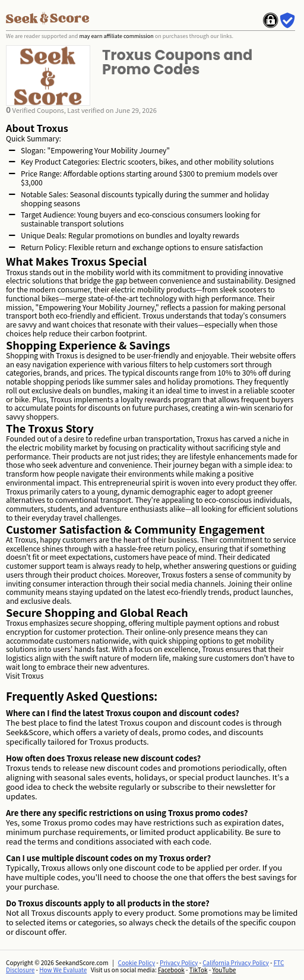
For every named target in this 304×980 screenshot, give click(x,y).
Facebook (171, 970)
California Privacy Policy (236, 962)
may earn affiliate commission (116, 36)
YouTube (224, 970)
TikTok (199, 970)
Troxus (32, 675)
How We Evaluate (63, 970)
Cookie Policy (137, 962)
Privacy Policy (179, 962)
